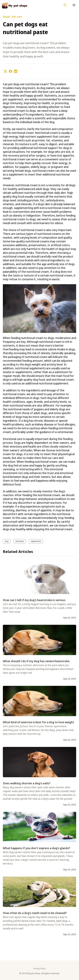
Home (6, 17)
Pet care (17, 17)
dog (7, 541)
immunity (20, 541)
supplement (36, 541)
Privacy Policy (39, 969)
